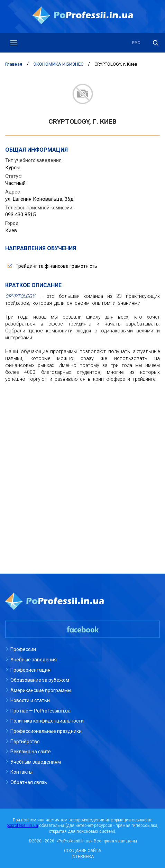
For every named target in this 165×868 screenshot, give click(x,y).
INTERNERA (83, 857)
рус (136, 43)
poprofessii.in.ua (22, 825)
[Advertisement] (82, 472)
